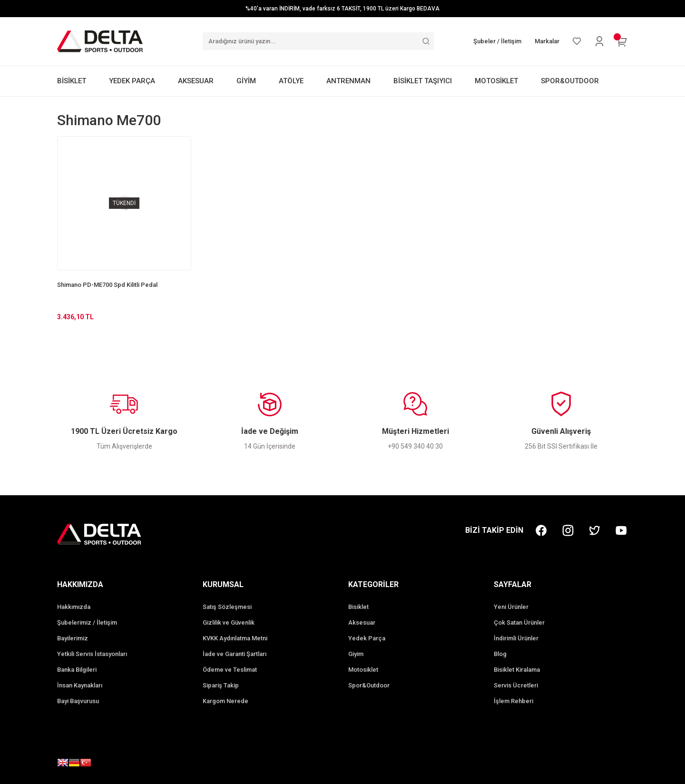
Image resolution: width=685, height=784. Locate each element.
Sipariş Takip (221, 685)
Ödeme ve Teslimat (230, 670)
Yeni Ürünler (511, 607)
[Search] (318, 41)
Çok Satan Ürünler (519, 622)
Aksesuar (362, 622)
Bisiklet (358, 607)
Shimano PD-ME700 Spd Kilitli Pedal (107, 285)
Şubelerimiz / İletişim (87, 622)
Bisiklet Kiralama (517, 670)
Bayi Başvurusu (78, 701)
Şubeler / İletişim (497, 41)
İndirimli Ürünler (516, 638)
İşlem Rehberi (514, 701)
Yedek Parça (367, 638)
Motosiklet (363, 670)
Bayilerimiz (73, 638)
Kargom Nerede (225, 701)
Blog (500, 654)
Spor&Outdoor (369, 685)
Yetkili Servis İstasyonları (92, 654)
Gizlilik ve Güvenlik (229, 622)
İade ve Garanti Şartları (235, 654)
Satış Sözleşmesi (227, 607)
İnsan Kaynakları (80, 685)
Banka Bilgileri (77, 670)
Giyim (356, 654)
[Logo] (100, 41)
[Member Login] (599, 41)
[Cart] (622, 41)
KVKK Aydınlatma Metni (235, 638)
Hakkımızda (74, 607)
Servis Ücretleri (516, 685)
